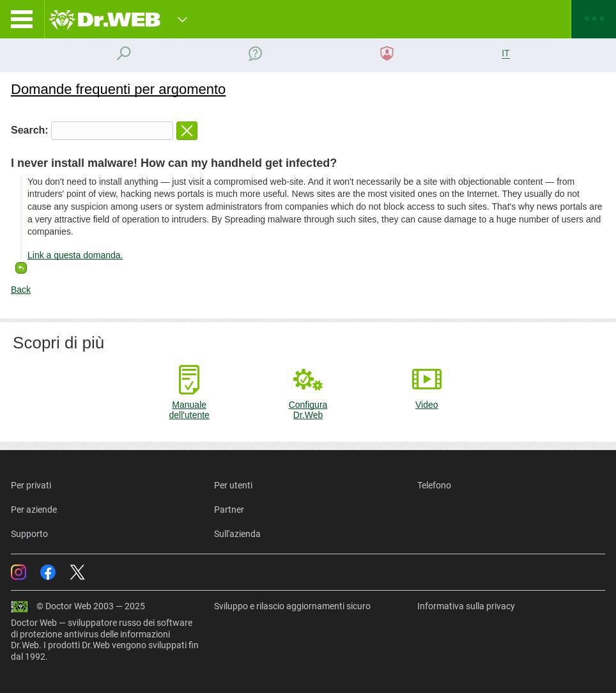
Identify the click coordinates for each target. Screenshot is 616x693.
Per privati (31, 485)
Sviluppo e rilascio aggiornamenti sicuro (292, 606)
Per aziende (34, 510)
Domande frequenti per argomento (118, 89)
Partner (229, 510)
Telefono (434, 485)
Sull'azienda (237, 534)
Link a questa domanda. (75, 255)
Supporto (29, 534)
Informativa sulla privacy (466, 606)
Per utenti (233, 485)
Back (21, 290)
